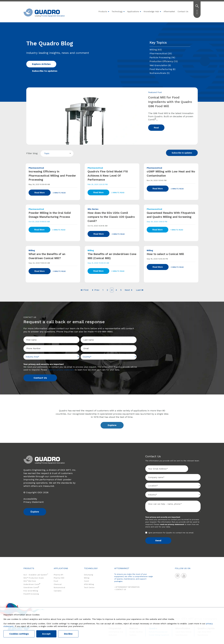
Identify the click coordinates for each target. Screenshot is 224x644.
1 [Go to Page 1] (103, 290)
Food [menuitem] (56, 581)
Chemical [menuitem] (58, 584)
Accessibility (30, 499)
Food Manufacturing (162, 69)
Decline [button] (68, 634)
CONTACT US (121, 589)
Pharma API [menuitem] (58, 575)
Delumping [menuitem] (88, 575)
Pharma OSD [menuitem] (59, 578)
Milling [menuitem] (87, 578)
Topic (47, 153)
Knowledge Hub (151, 11)
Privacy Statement (33, 502)
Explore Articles (41, 64)
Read (156, 128)
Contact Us (183, 11)
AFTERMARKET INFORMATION (127, 587)
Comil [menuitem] (86, 581)
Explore (112, 425)
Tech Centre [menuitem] (89, 587)
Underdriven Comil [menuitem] (32, 584)
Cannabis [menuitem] (58, 591)
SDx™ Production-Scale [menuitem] (34, 578)
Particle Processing (162, 57)
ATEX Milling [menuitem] (89, 584)
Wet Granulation (160, 65)
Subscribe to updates (45, 71)
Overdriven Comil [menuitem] (31, 587)
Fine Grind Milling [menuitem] (31, 591)
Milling (156, 50)
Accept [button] (46, 634)
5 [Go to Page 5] (121, 290)
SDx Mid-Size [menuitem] (30, 581)
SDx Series (93, 209)
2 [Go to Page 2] (107, 290)
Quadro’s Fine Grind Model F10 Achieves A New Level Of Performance (108, 176)
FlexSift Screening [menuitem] (31, 594)
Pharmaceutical (161, 53)
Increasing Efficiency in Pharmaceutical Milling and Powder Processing (52, 176)
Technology (117, 11)
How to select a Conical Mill (165, 254)
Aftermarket (169, 11)
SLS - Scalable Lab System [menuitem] (36, 575)
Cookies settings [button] (19, 634)
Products (103, 11)
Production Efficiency (164, 61)
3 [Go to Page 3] (112, 290)
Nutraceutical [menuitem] (59, 587)
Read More (40, 193)
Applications (133, 11)
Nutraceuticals (160, 73)
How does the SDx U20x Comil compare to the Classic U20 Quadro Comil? (111, 217)
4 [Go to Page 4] (116, 290)
